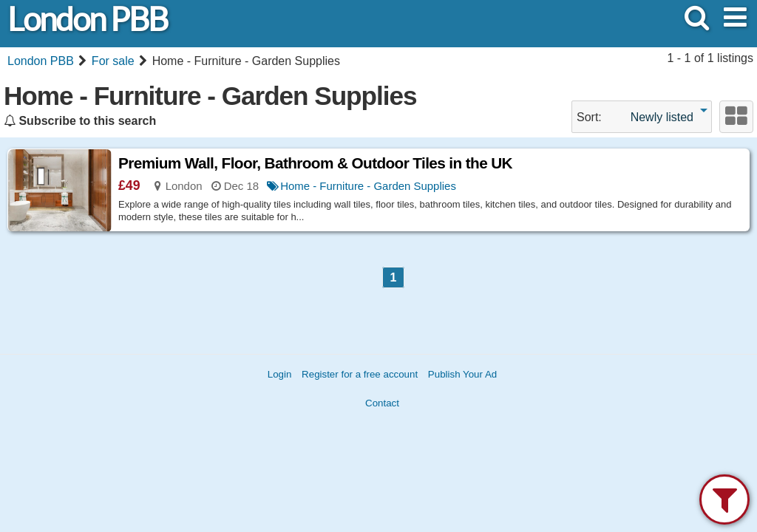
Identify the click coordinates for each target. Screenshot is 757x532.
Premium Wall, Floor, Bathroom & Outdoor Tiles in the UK (315, 163)
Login (280, 374)
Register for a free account (360, 374)
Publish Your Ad (462, 374)
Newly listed (662, 117)
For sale (113, 61)
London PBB (87, 20)
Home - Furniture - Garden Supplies (368, 186)
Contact (382, 403)
